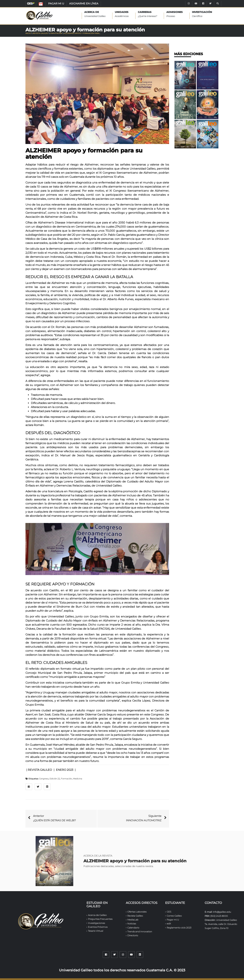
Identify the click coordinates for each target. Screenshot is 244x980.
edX (169, 924)
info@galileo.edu (222, 912)
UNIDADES (122, 14)
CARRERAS (147, 14)
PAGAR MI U (56, 3)
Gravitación (56, 33)
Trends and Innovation (140, 932)
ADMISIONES (174, 14)
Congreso (44, 779)
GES (31, 3)
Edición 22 (55, 779)
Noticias (132, 924)
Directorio (133, 935)
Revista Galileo (40, 33)
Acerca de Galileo (97, 915)
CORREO (44, 4)
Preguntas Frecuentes (100, 919)
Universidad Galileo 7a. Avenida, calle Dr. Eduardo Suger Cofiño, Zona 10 (221, 924)
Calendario (133, 928)
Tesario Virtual (96, 931)
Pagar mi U (173, 920)
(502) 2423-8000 (219, 916)
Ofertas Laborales (137, 912)
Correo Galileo (174, 916)
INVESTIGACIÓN (202, 14)
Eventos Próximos (98, 927)
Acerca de (95, 14)
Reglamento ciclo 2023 (179, 928)
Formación (66, 779)
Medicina (77, 779)
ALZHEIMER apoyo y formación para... (82, 33)
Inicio (28, 33)
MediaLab (133, 920)
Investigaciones (96, 923)
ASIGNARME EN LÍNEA (84, 3)
